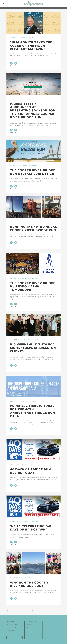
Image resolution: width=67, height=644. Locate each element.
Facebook (29, 624)
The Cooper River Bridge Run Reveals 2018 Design (33, 172)
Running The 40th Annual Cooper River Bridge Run (33, 228)
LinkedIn (29, 626)
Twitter (28, 627)
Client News (25, 38)
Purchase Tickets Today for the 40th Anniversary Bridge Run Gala (32, 411)
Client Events (23, 222)
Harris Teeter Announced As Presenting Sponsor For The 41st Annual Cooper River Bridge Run (33, 110)
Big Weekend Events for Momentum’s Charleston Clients (33, 348)
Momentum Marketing (15, 8)
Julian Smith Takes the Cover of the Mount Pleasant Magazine (31, 46)
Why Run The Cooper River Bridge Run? (29, 584)
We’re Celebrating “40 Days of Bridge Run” (31, 528)
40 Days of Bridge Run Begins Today (30, 471)
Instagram (29, 631)
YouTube (29, 629)
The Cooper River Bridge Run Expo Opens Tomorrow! (33, 286)
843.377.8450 (13, 629)
